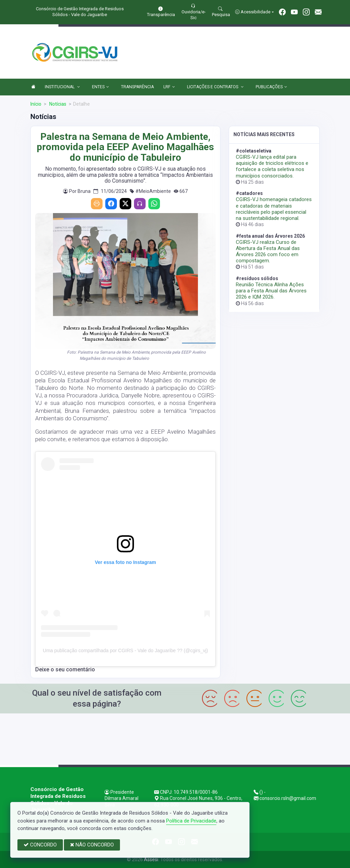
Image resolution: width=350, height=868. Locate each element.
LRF (169, 87)
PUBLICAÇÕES (271, 87)
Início (36, 104)
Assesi (151, 859)
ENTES (100, 87)
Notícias (57, 104)
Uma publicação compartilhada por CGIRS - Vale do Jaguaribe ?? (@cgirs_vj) (125, 650)
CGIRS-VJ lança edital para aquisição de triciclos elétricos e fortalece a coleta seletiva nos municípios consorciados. (272, 166)
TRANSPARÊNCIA (137, 87)
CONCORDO (40, 845)
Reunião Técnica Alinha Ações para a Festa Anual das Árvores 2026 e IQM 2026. (271, 291)
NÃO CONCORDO (92, 845)
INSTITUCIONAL (62, 87)
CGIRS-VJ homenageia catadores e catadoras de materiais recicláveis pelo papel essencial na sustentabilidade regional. (274, 209)
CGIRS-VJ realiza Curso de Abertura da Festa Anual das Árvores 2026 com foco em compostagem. (268, 252)
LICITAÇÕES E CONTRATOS (215, 87)
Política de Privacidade (191, 821)
